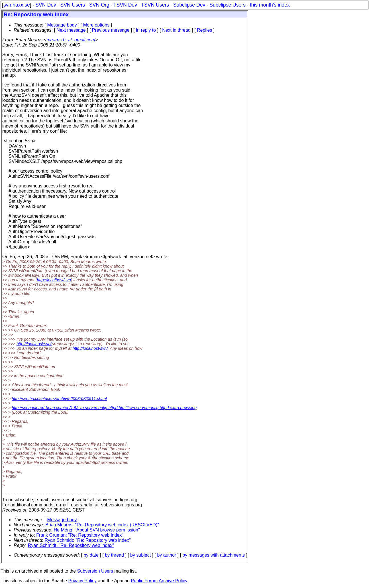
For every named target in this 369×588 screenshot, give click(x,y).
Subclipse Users (228, 5)
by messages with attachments (214, 555)
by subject (140, 555)
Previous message (111, 30)
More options (96, 25)
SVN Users (73, 5)
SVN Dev (46, 5)
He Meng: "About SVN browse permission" (97, 530)
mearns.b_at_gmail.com (71, 40)
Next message (71, 30)
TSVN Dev (125, 5)
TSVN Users (155, 5)
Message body (62, 25)
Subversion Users (95, 571)
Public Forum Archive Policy (159, 581)
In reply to (146, 30)
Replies (204, 30)
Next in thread (176, 30)
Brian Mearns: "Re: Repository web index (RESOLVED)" (102, 525)
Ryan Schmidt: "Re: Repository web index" (88, 540)
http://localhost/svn (54, 280)
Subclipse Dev (189, 5)
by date (91, 555)
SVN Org (99, 5)
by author (167, 555)
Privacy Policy (82, 581)
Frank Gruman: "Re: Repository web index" (80, 535)
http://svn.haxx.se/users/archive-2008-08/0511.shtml (59, 399)
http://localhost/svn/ (34, 344)
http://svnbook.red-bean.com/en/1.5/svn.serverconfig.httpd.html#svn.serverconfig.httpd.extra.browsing (104, 408)
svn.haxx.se (17, 5)
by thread (114, 555)
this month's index (270, 5)
